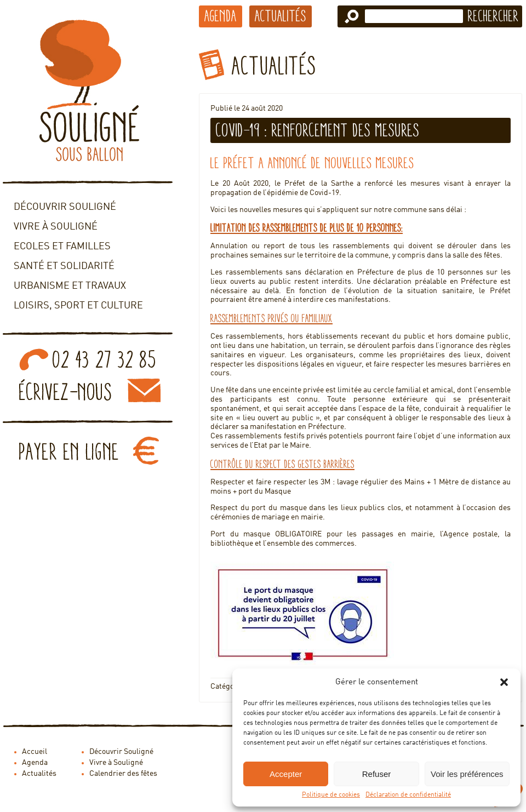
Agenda (221, 16)
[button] (504, 682)
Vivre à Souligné (56, 227)
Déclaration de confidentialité (408, 795)
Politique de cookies (331, 795)
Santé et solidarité (64, 266)
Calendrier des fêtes (123, 774)
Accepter (286, 774)
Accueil (35, 752)
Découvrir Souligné (65, 207)
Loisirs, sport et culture (78, 306)
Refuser (377, 774)
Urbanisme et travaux (70, 286)
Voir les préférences (467, 774)
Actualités (281, 16)
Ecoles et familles (62, 247)
